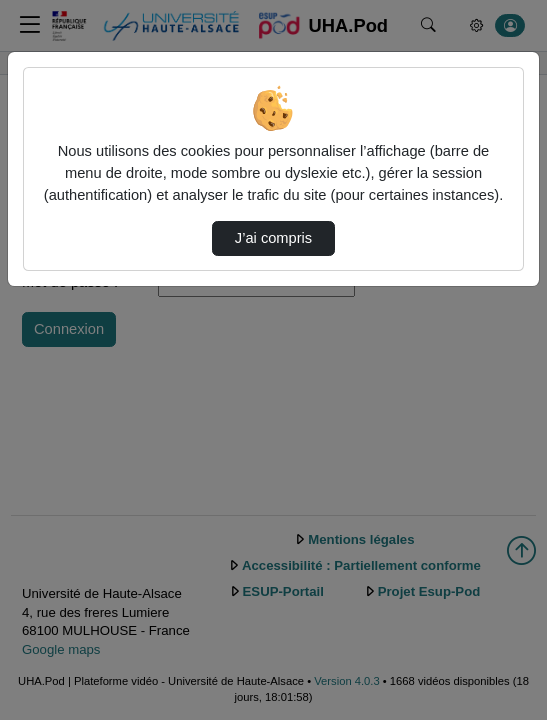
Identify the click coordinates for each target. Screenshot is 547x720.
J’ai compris (273, 238)
